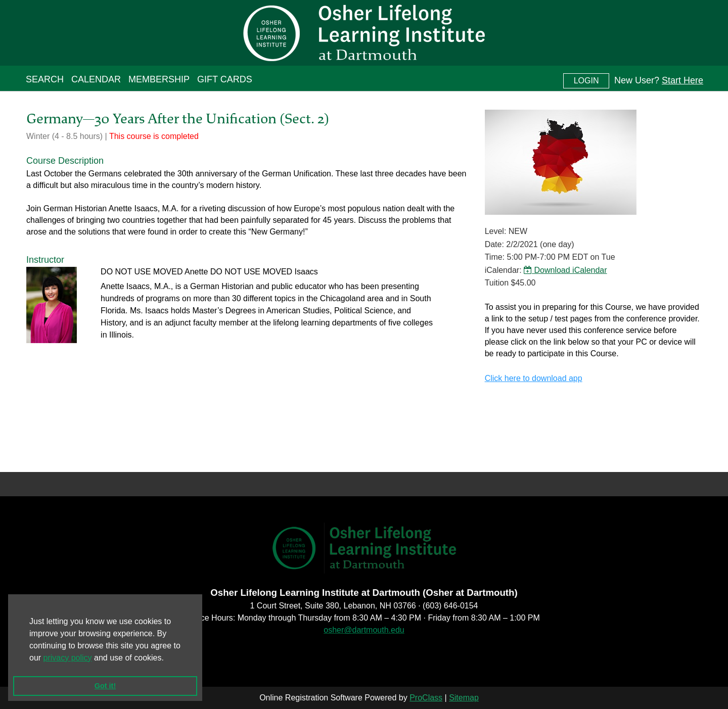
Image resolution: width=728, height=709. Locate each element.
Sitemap (464, 698)
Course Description (65, 161)
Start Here (682, 80)
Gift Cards (225, 79)
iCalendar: (503, 270)
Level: (496, 231)
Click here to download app (534, 378)
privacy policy (68, 658)
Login (586, 81)
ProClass (426, 698)
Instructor (45, 260)
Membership (159, 79)
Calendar (96, 79)
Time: (495, 257)
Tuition (497, 283)
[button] (167, 658)
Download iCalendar (565, 270)
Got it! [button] (105, 686)
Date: (494, 244)
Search (45, 79)
